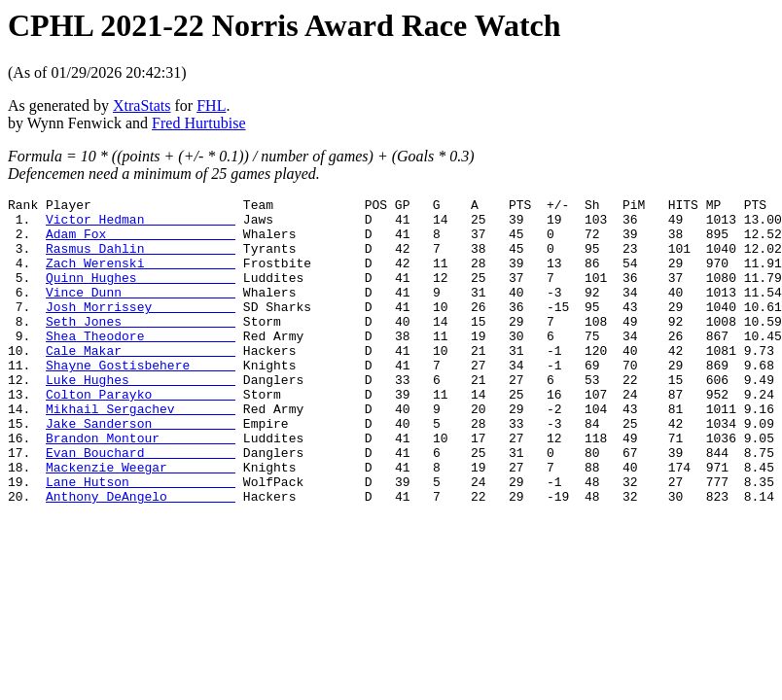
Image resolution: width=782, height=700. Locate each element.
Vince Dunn (141, 312)
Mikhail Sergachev (141, 452)
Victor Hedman (141, 225)
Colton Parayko (141, 435)
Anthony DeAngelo (141, 557)
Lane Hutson (141, 540)
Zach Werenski (141, 277)
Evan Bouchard (141, 505)
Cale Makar (141, 382)
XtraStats (142, 105)
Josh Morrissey (141, 330)
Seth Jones (141, 347)
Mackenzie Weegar (141, 522)
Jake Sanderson (141, 470)
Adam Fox (141, 242)
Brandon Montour (141, 487)
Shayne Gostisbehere (141, 400)
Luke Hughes (141, 417)
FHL (211, 105)
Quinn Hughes (141, 295)
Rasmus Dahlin (141, 260)
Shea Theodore (141, 365)
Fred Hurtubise (198, 123)
